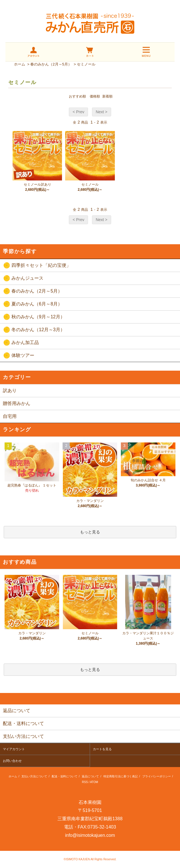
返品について (90, 776)
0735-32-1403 (102, 827)
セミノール (86, 64)
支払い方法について (34, 776)
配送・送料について (65, 776)
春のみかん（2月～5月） (51, 64)
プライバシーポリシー (157, 776)
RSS (85, 782)
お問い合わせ (12, 761)
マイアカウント (14, 749)
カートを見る (102, 749)
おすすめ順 (77, 96)
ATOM (94, 782)
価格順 (95, 96)
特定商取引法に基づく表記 (121, 776)
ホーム (20, 64)
